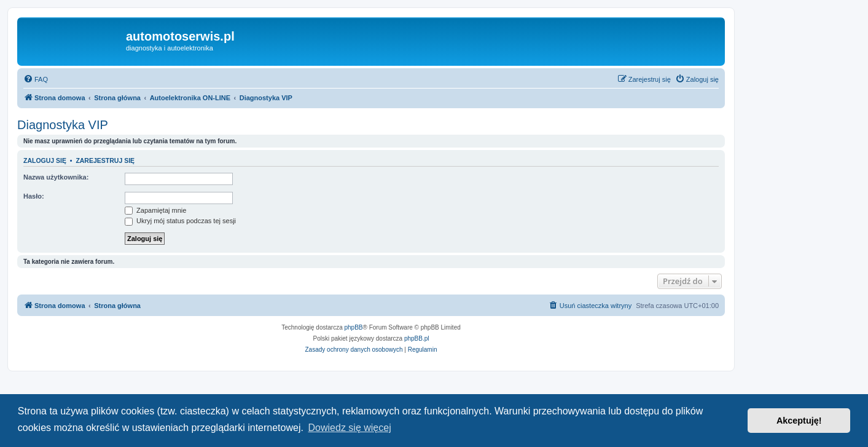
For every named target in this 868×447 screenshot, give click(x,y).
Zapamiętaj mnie (155, 210)
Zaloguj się (45, 160)
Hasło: (34, 196)
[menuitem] (36, 79)
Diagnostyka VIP (63, 125)
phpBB (354, 327)
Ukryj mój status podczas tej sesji (180, 221)
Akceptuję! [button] (799, 421)
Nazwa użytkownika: (56, 177)
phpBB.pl (417, 338)
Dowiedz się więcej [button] (350, 428)
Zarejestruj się (105, 160)
